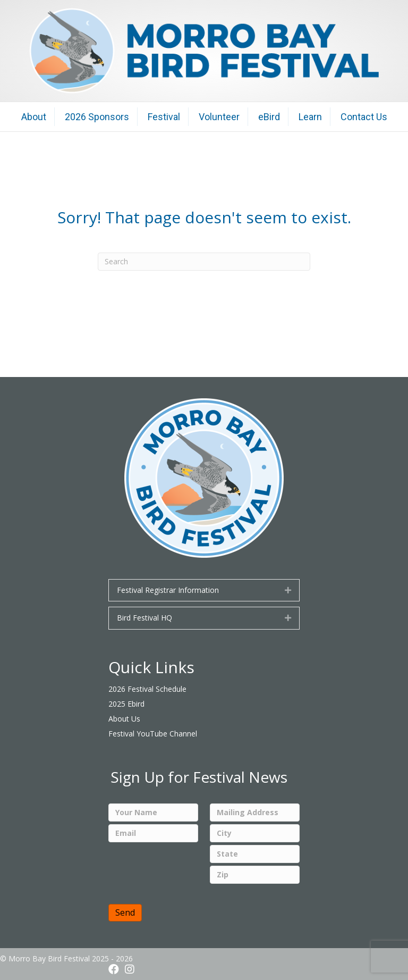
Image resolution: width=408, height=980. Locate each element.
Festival (164, 117)
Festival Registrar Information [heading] (168, 590)
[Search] (204, 262)
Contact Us (364, 117)
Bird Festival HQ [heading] (144, 618)
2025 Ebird (126, 704)
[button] (288, 590)
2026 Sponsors (97, 117)
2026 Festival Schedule (147, 689)
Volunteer (219, 117)
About (34, 117)
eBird (269, 117)
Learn (310, 117)
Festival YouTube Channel (153, 734)
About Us (124, 719)
